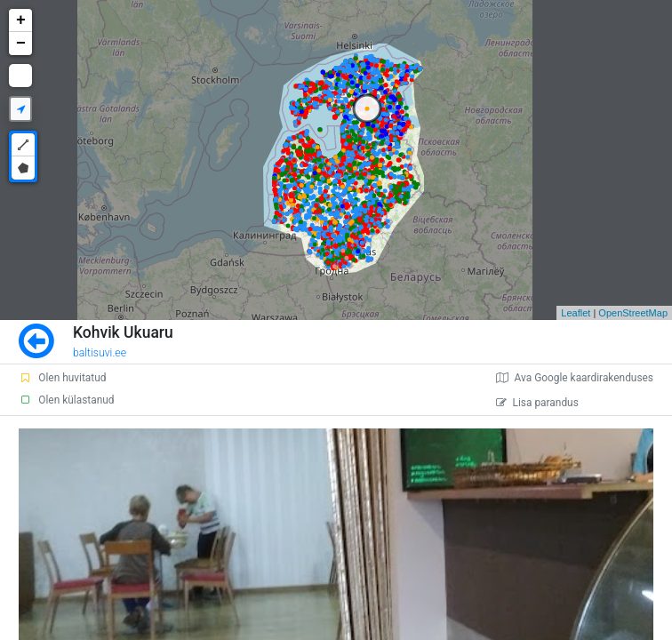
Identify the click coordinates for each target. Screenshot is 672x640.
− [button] (21, 44)
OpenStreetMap (633, 313)
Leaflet (576, 313)
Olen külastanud (66, 400)
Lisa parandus (537, 403)
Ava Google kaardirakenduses (575, 378)
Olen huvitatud (62, 378)
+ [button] (21, 20)
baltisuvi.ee (100, 353)
